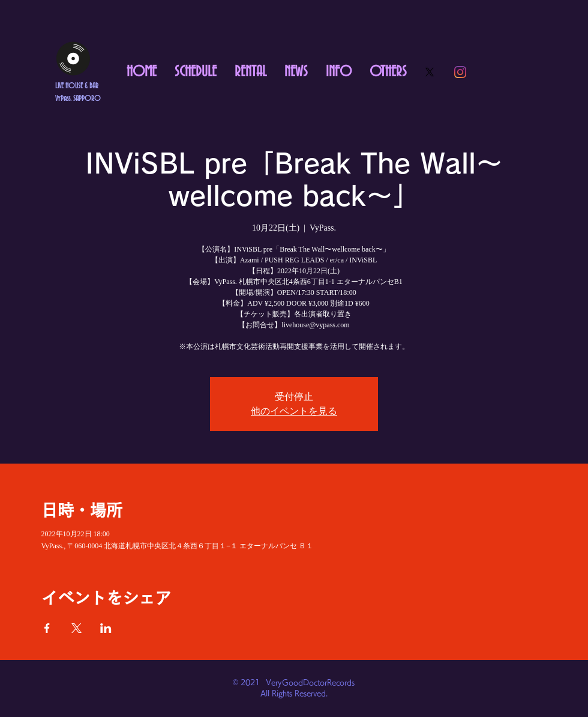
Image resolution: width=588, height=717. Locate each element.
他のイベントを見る (294, 411)
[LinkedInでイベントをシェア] (106, 628)
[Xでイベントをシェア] (76, 628)
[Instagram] (460, 72)
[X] (430, 72)
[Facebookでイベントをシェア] (47, 628)
